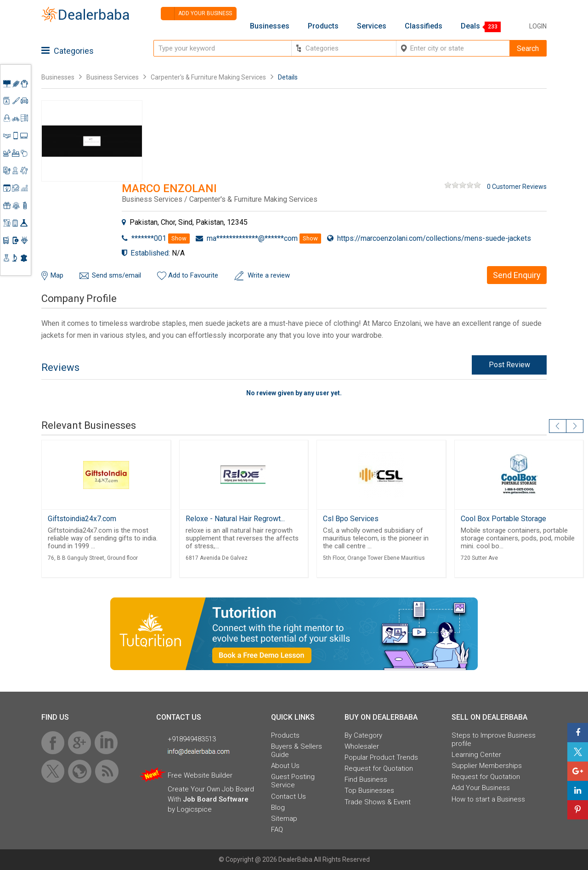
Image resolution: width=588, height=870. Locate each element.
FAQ (277, 830)
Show (179, 238)
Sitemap (284, 819)
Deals (470, 26)
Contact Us (288, 796)
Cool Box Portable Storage (503, 519)
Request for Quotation (379, 768)
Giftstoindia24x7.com (82, 519)
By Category (363, 735)
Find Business (366, 779)
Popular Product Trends (381, 757)
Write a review (269, 275)
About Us (285, 766)
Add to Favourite (193, 275)
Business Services (113, 77)
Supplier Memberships (487, 766)
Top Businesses (369, 790)
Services (372, 26)
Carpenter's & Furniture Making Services (208, 77)
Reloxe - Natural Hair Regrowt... (235, 519)
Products (323, 26)
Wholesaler (362, 746)
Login (538, 26)
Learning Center (476, 755)
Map (57, 275)
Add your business (196, 14)
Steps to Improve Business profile (494, 739)
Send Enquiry (517, 275)
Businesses (270, 26)
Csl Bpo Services (351, 519)
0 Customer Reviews (517, 187)
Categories (68, 51)
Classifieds (424, 26)
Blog (278, 807)
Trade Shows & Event (378, 802)
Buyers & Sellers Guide (297, 751)
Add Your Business (481, 788)
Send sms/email (116, 275)
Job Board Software (216, 799)
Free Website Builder (200, 775)
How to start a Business (488, 799)
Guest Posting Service (293, 781)
